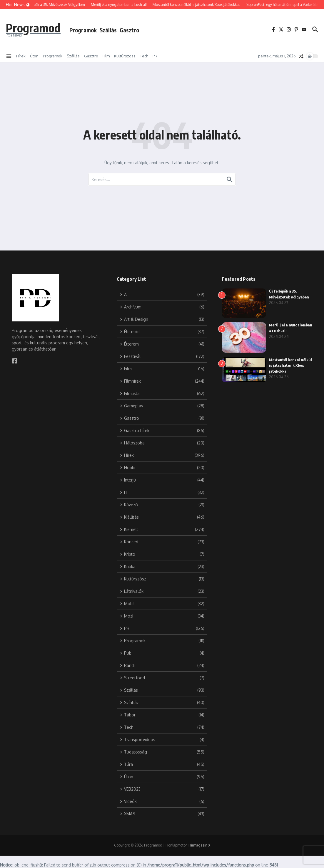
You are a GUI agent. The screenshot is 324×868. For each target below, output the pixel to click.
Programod (33, 28)
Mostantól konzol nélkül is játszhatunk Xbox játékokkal (290, 365)
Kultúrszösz (125, 56)
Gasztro (129, 30)
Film (106, 56)
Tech (144, 56)
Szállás (108, 30)
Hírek (21, 56)
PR (155, 56)
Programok (83, 30)
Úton (34, 56)
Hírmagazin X (199, 845)
